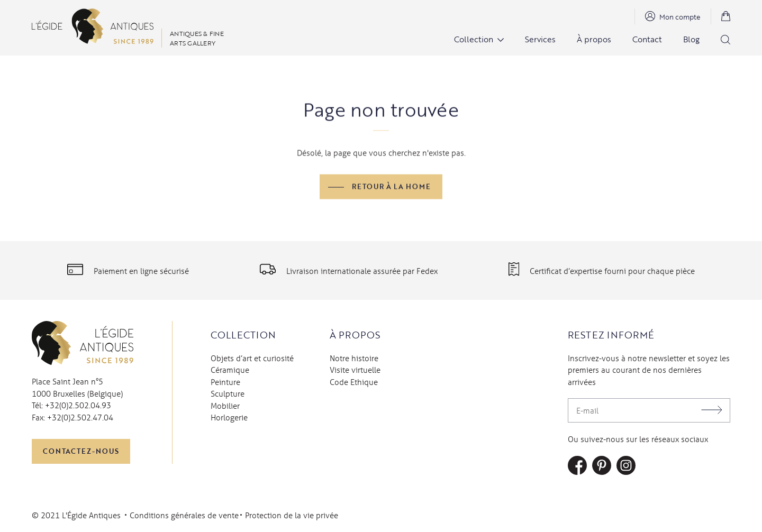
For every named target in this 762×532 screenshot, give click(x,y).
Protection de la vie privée (292, 515)
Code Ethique (354, 382)
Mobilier (225, 406)
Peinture (225, 382)
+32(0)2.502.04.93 (78, 405)
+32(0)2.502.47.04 (80, 417)
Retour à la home (391, 187)
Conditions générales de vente (184, 515)
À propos (594, 39)
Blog (691, 39)
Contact (647, 39)
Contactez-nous (81, 451)
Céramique (230, 370)
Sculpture (228, 393)
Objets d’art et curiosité (252, 358)
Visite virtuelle (355, 370)
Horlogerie (229, 417)
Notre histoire (354, 358)
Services (540, 39)
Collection (474, 39)
